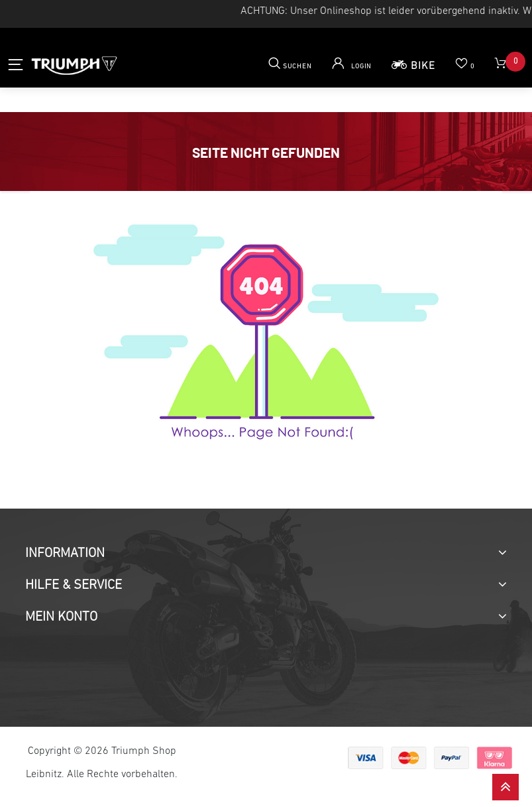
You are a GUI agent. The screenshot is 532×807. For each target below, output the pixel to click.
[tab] (266, 554)
